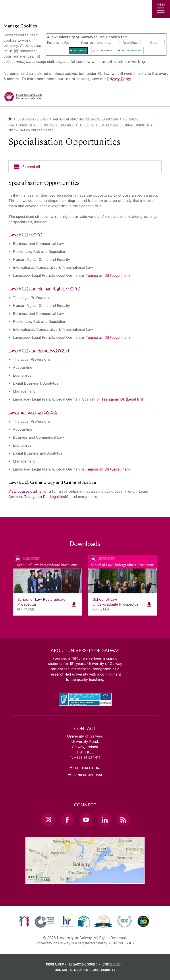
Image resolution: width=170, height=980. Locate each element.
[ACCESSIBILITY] (104, 970)
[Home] (10, 119)
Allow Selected (132, 51)
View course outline (25, 491)
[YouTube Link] (86, 819)
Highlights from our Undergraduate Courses (114, 125)
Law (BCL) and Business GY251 (39, 350)
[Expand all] (85, 167)
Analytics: (130, 42)
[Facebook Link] (67, 819)
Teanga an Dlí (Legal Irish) (108, 275)
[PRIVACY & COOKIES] (85, 964)
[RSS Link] (123, 819)
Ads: (154, 42)
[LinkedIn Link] (104, 819)
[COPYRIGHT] (113, 964)
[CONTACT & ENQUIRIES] (73, 970)
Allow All (80, 51)
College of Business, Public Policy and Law (86, 119)
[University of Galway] (23, 98)
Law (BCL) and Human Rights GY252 (44, 288)
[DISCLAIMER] (57, 964)
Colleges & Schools (33, 119)
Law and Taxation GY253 (33, 412)
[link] (24, 921)
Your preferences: (96, 42)
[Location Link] (85, 880)
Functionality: (58, 42)
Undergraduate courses (55, 125)
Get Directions (88, 768)
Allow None (104, 51)
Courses (25, 125)
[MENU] (161, 9)
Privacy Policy (119, 79)
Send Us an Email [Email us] (88, 775)
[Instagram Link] (48, 819)
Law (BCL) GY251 (26, 234)
